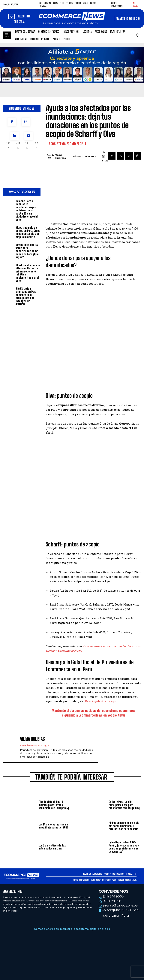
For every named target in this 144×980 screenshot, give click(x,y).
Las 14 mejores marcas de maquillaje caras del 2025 (53, 826)
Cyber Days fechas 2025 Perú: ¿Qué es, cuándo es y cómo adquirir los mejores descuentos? (124, 847)
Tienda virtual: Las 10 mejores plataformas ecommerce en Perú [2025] (54, 805)
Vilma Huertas (61, 156)
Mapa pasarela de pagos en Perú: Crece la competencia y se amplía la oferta (28, 232)
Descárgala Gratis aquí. (102, 701)
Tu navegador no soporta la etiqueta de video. (72, 65)
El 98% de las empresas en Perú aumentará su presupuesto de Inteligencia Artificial (26, 296)
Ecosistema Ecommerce (66, 144)
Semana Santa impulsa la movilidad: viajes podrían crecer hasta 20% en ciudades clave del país (27, 210)
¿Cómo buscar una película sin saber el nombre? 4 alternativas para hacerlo (124, 826)
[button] (138, 35)
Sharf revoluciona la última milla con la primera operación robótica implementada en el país (28, 273)
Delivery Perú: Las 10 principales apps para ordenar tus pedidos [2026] (124, 805)
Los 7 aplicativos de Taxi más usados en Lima (52, 847)
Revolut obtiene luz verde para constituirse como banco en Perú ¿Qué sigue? (27, 251)
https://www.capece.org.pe (35, 745)
